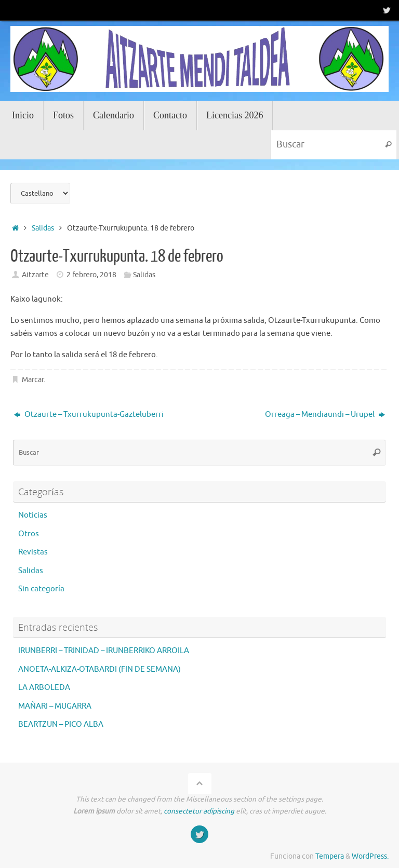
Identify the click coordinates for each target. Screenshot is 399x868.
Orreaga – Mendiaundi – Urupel (325, 415)
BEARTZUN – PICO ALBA (61, 724)
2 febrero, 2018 (91, 275)
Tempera (330, 856)
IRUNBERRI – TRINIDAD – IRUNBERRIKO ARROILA (104, 651)
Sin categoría (41, 589)
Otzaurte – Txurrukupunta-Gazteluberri (89, 415)
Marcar (33, 380)
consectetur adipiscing (199, 811)
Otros (29, 534)
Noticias (33, 515)
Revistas (33, 552)
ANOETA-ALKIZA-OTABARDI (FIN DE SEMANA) (99, 669)
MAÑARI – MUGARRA (55, 706)
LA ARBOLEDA (44, 688)
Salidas (43, 228)
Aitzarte (35, 275)
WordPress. (370, 856)
